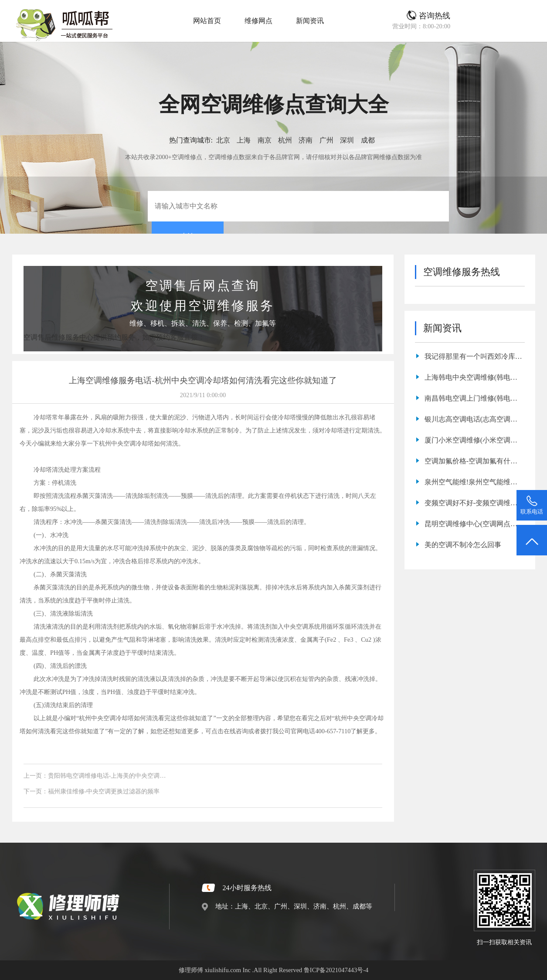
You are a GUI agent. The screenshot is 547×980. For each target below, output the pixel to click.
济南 (306, 140)
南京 (265, 140)
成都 (368, 140)
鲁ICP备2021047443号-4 (336, 970)
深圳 (347, 140)
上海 (244, 140)
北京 (223, 140)
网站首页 (207, 21)
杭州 (285, 140)
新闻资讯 (310, 21)
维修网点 (258, 21)
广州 (326, 140)
